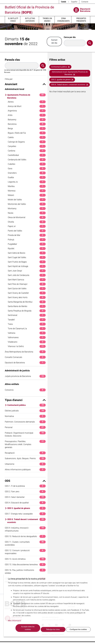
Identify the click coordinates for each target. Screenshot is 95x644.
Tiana (27, 324)
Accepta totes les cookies (28, 628)
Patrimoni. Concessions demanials (25, 422)
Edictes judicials (25, 411)
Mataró (27, 195)
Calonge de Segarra (27, 142)
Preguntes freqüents (81, 20)
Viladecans (27, 342)
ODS (25, 481)
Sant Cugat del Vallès (27, 257)
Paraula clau (12, 60)
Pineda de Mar (27, 235)
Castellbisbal (27, 155)
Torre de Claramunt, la (27, 329)
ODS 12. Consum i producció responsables (25, 552)
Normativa (25, 416)
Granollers (27, 173)
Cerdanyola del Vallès (27, 160)
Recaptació (25, 453)
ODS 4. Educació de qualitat (25, 503)
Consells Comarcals (25, 357)
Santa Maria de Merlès (27, 306)
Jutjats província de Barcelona (25, 376)
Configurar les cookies (78, 629)
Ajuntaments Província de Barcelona (26, 96)
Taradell (27, 320)
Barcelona (27, 124)
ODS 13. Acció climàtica (25, 559)
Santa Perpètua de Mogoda (27, 311)
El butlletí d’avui (13, 20)
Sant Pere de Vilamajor (27, 284)
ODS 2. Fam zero (25, 492)
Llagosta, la (27, 182)
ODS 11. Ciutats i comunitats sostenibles (25, 543)
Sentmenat (27, 315)
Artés (27, 115)
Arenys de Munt (27, 106)
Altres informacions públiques (25, 470)
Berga (27, 128)
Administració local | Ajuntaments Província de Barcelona (70, 73)
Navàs (27, 213)
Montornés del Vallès (27, 204)
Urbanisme (25, 464)
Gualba (27, 177)
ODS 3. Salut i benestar (25, 497)
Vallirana (27, 333)
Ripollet (27, 249)
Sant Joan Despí (27, 271)
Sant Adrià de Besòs (27, 253)
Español (74, 2)
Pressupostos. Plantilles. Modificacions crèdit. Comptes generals (25, 444)
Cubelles (27, 164)
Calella (27, 137)
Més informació (15, 621)
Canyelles (27, 146)
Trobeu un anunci (47, 20)
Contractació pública (26, 405)
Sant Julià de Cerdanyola (27, 275)
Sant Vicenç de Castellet (27, 293)
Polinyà (27, 240)
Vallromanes (27, 337)
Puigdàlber (27, 244)
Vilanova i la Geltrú (27, 346)
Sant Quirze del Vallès (27, 289)
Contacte (85, 2)
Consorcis (25, 390)
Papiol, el (27, 226)
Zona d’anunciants (63, 20)
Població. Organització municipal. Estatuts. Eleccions (25, 434)
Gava (27, 169)
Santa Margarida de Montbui (27, 302)
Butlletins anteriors (30, 20)
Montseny (27, 209)
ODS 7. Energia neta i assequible (25, 514)
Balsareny (27, 120)
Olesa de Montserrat (27, 217)
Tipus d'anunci (25, 400)
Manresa (27, 191)
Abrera (27, 102)
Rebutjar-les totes (53, 629)
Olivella (27, 222)
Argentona (27, 111)
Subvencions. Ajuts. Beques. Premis (25, 458)
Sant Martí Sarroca (27, 280)
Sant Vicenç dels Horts (27, 297)
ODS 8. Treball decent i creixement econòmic (26, 521)
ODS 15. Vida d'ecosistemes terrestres (25, 565)
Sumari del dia (54, 41)
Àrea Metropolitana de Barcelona (25, 352)
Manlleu (27, 186)
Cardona (27, 151)
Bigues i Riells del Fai (27, 133)
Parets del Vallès (27, 231)
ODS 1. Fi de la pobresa (25, 486)
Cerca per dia (70, 37)
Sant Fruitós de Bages (27, 262)
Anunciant (25, 84)
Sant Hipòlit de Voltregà (27, 266)
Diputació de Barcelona (25, 363)
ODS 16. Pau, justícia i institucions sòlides (25, 571)
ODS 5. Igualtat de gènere (26, 508)
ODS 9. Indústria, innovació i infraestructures (25, 529)
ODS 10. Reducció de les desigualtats (25, 536)
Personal (25, 427)
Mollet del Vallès (27, 200)
